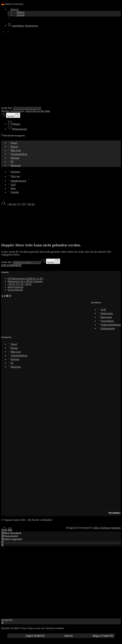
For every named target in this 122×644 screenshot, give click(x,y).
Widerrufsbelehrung (109, 325)
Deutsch (13, 9)
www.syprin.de (15, 290)
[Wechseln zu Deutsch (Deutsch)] (60, 636)
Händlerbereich (19, 181)
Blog (12, 188)
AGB (102, 310)
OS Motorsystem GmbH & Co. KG (25, 278)
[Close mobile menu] (2, 545)
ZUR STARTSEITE (11, 265)
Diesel (29, 111)
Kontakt (13, 192)
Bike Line (14, 150)
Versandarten (106, 321)
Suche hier (7, 108)
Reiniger (13, 158)
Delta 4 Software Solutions (107, 528)
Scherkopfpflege (18, 154)
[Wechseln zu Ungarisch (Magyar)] (95, 636)
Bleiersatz (14, 165)
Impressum (105, 317)
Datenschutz (105, 313)
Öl (10, 162)
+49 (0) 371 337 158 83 (18, 205)
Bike (48, 111)
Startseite (14, 172)
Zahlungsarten (106, 328)
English (19, 15)
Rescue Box (39, 111)
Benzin (13, 147)
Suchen (13, 115)
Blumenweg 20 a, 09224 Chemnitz (25, 281)
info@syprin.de (15, 287)
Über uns (16, 176)
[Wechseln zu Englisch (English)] (27, 636)
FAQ (12, 185)
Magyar (19, 12)
